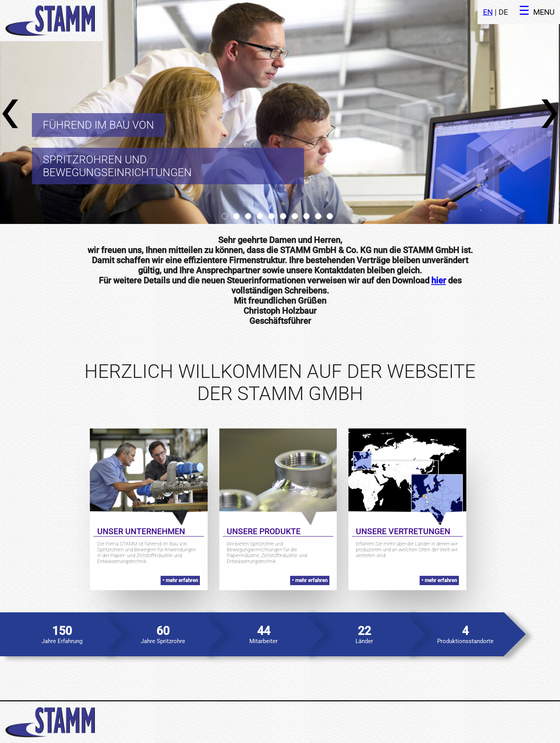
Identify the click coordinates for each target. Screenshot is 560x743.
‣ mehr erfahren (180, 580)
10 (330, 216)
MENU (544, 12)
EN (488, 12)
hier (439, 280)
